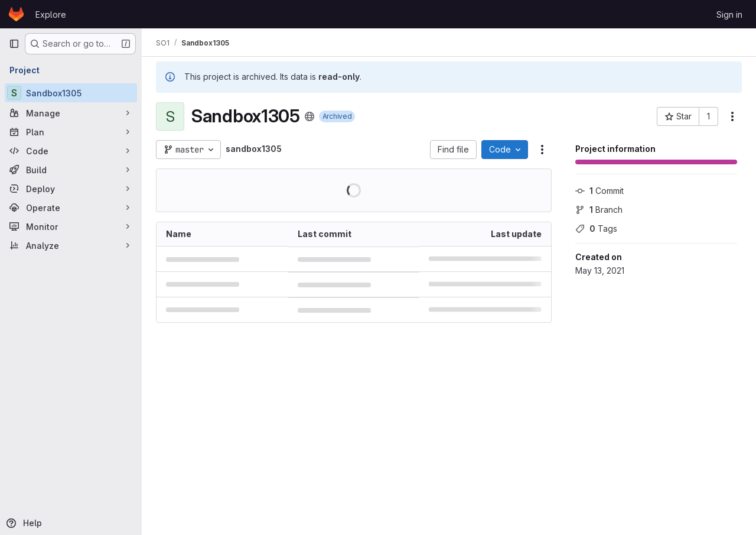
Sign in (729, 14)
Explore (51, 14)
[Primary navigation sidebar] (14, 44)
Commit (599, 191)
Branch (599, 210)
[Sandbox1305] (71, 93)
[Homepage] (16, 14)
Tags (596, 228)
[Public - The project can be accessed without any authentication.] (309, 116)
